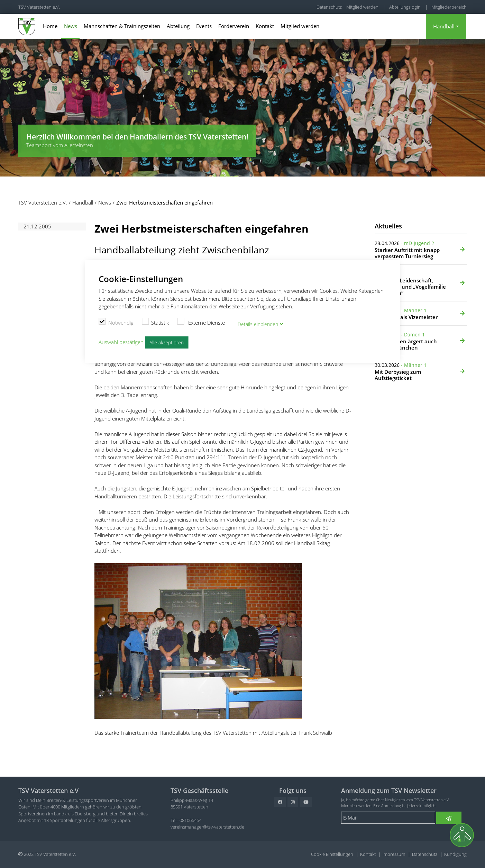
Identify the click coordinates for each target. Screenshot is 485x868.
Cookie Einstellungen (332, 854)
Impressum (394, 854)
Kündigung (455, 854)
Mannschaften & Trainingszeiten (122, 26)
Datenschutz (329, 7)
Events (204, 26)
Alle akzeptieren (168, 341)
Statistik (155, 321)
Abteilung (178, 26)
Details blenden (259, 322)
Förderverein (234, 26)
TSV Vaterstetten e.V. (39, 7)
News (71, 26)
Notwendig (116, 321)
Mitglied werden (362, 7)
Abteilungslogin (405, 7)
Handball (444, 26)
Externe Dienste (201, 321)
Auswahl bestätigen (121, 340)
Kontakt (265, 26)
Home (50, 26)
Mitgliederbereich (449, 7)
